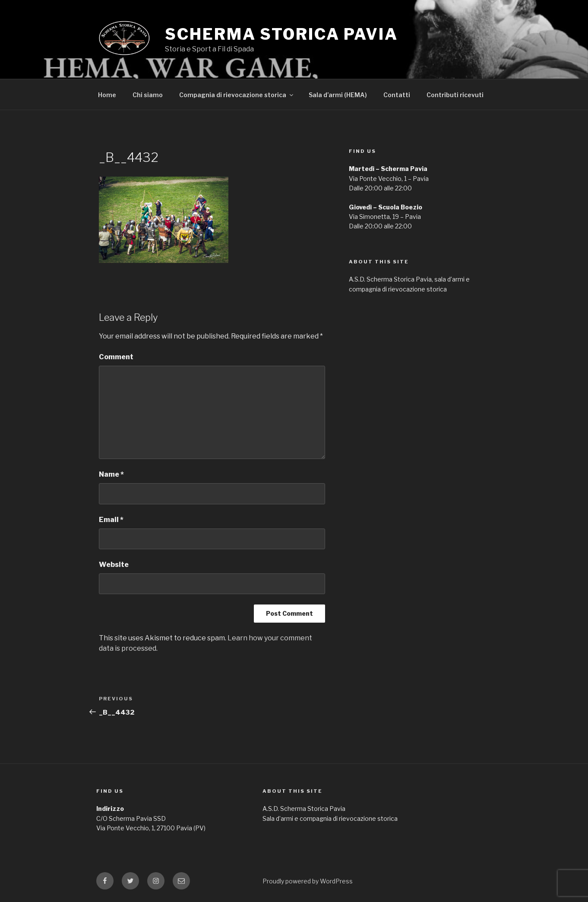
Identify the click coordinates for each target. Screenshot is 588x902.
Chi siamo (148, 95)
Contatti (397, 95)
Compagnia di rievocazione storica (237, 95)
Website (114, 565)
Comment (116, 357)
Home (107, 95)
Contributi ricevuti (455, 95)
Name (111, 474)
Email (111, 520)
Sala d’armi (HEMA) (338, 95)
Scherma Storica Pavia (281, 34)
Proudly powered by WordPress (308, 881)
